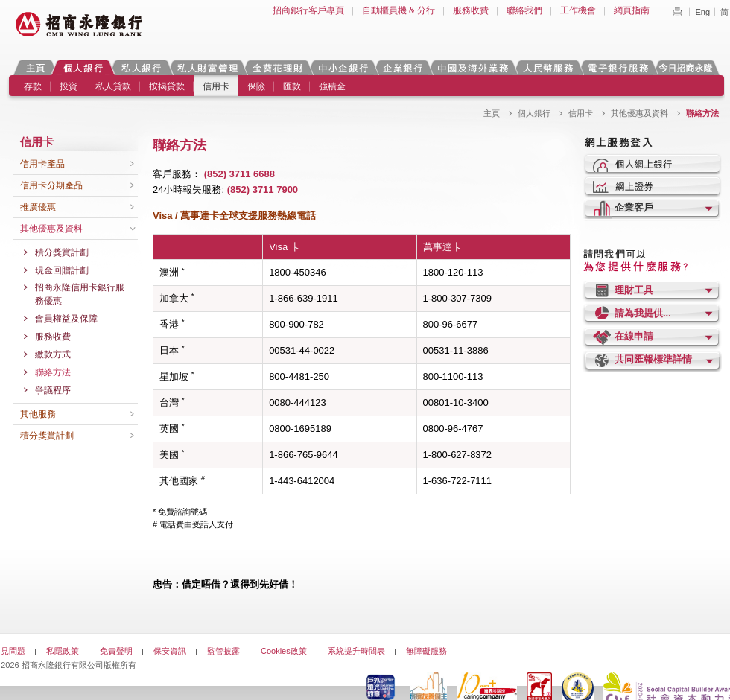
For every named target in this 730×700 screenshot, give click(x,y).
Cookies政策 (284, 651)
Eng (702, 12)
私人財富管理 (207, 67)
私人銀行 (141, 67)
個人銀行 (83, 67)
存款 (33, 86)
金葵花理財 (277, 67)
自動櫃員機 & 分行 (399, 10)
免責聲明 (116, 651)
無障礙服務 (426, 651)
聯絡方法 (53, 372)
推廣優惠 (38, 207)
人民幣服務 (547, 67)
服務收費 (471, 10)
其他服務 (38, 414)
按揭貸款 (167, 86)
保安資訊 (170, 651)
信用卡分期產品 (51, 185)
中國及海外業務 (472, 67)
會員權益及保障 (66, 319)
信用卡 (216, 86)
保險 (256, 86)
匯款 (292, 86)
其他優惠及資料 (639, 113)
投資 (69, 86)
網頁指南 (632, 10)
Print (677, 12)
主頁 (35, 67)
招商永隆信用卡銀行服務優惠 (80, 294)
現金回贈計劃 (62, 270)
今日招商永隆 (688, 67)
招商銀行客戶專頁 (308, 10)
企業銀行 (403, 67)
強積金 (332, 86)
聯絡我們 (524, 10)
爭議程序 (53, 390)
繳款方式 (53, 354)
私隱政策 (63, 651)
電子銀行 (618, 67)
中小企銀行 (343, 67)
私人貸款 (113, 86)
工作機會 (578, 10)
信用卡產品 (42, 164)
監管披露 (223, 651)
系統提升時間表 (356, 651)
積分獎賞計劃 (62, 252)
